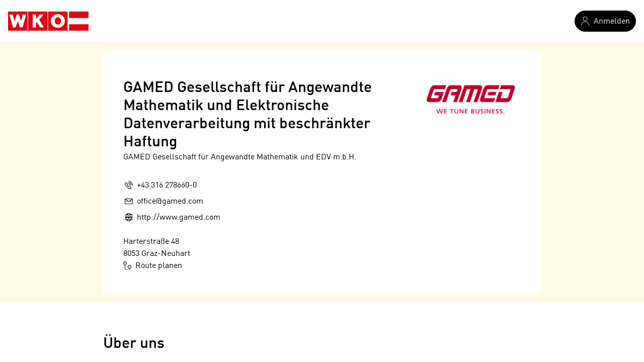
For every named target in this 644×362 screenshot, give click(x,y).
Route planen (153, 265)
